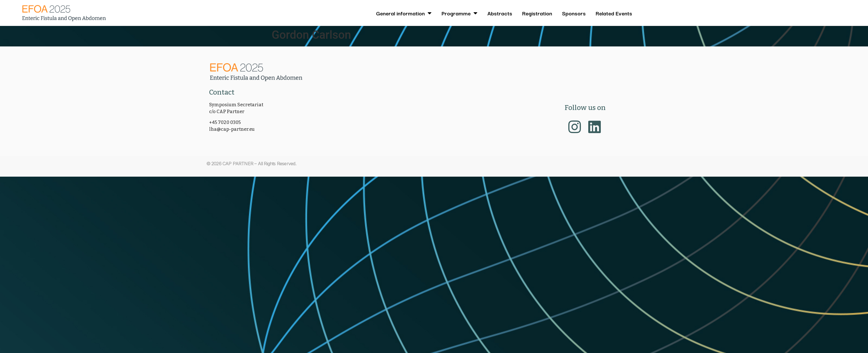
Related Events (614, 13)
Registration (537, 13)
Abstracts (500, 13)
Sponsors (574, 13)
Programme (459, 13)
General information (404, 13)
